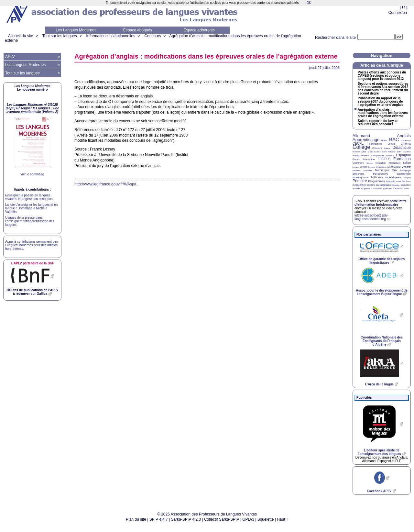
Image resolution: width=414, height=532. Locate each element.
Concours (153, 36)
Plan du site (136, 519)
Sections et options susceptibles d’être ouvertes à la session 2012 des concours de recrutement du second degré (383, 89)
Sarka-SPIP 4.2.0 (186, 519)
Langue (356, 167)
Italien (407, 163)
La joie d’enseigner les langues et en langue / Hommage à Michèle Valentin (31, 208)
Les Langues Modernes (76, 30)
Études (356, 159)
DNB (364, 152)
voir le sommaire (32, 174)
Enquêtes (407, 152)
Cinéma (406, 144)
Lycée (406, 166)
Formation (402, 159)
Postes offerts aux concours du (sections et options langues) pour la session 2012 (382, 76)
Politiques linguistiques (386, 177)
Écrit (399, 152)
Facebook (379, 491)
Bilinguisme (406, 140)
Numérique (382, 170)
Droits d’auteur (374, 152)
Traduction (398, 188)
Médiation (357, 171)
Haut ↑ (283, 519)
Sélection (396, 185)
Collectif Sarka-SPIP (222, 519)
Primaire (360, 181)
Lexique (372, 167)
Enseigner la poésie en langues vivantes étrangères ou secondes (29, 197)
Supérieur (367, 188)
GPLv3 (248, 519)
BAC (394, 139)
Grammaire (358, 163)
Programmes (376, 181)
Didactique (402, 148)
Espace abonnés (138, 30)
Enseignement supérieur (382, 156)
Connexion (398, 13)
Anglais (404, 136)
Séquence (406, 185)
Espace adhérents (199, 30)
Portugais (407, 178)
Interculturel (394, 163)
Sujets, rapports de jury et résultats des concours (378, 123)
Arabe (384, 140)
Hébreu (370, 163)
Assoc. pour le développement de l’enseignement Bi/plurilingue (381, 292)
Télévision (378, 189)
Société (356, 188)
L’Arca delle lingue (379, 384)
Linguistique (381, 167)
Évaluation (369, 159)
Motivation (368, 171)
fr (403, 7)
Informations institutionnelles (110, 36)
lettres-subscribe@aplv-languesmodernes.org (371, 217)
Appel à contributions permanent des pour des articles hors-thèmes (32, 245)
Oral (395, 170)
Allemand (361, 136)
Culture (387, 148)
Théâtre (387, 188)
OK (309, 3)
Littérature (394, 167)
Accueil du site (21, 36)
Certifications (376, 144)
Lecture (364, 167)
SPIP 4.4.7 (159, 519)
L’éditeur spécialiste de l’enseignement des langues (379, 452)
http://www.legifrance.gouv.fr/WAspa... (107, 184)
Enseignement (361, 155)
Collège (361, 147)
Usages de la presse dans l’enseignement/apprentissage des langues (30, 221)
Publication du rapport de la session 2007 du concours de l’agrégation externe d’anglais (381, 102)
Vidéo (406, 189)
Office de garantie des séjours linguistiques (382, 261)
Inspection (381, 163)
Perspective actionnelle (392, 174)
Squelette (266, 519)
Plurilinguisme (361, 177)
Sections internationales (379, 185)
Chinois (392, 144)
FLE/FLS (384, 159)
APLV (10, 57)
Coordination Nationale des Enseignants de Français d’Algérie (382, 341)
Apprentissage (366, 140)
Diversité (356, 152)
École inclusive (389, 152)
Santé (398, 182)
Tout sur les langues (60, 36)
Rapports (390, 181)
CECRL (358, 144)
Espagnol (403, 155)
